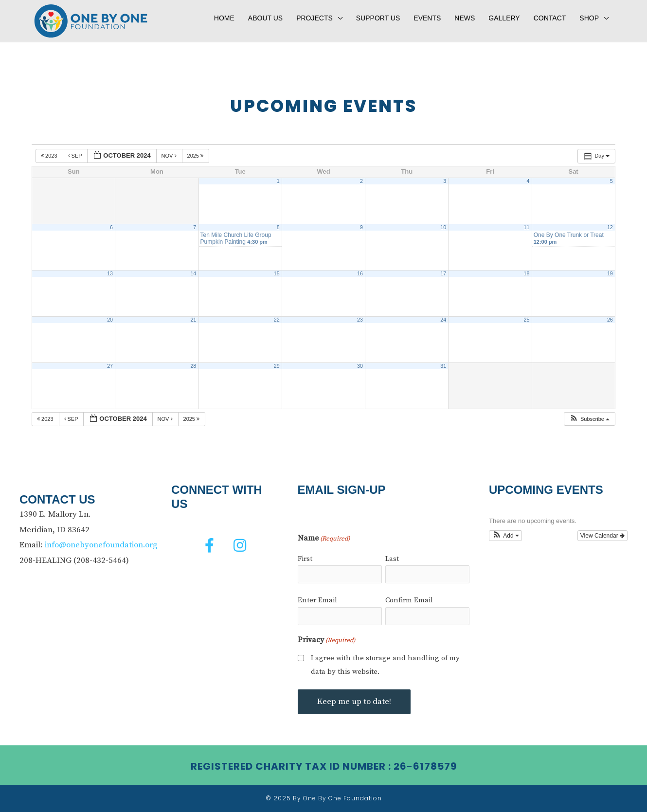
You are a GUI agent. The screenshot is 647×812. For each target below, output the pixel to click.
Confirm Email (409, 600)
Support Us (378, 18)
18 (527, 273)
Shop (589, 18)
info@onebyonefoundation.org (101, 545)
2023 (50, 156)
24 (443, 320)
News (465, 18)
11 (527, 227)
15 (277, 273)
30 (360, 366)
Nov (170, 156)
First (305, 559)
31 (443, 366)
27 (110, 366)
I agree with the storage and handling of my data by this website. (385, 665)
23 (360, 320)
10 (443, 227)
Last (392, 559)
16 (360, 273)
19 (610, 273)
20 (110, 320)
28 (193, 366)
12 (610, 227)
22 (277, 320)
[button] (589, 419)
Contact (550, 18)
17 (443, 273)
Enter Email (317, 600)
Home (224, 18)
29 (277, 366)
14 (193, 273)
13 (110, 273)
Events (427, 18)
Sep (76, 156)
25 (527, 320)
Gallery (504, 18)
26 (610, 320)
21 (193, 320)
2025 (196, 156)
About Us (265, 18)
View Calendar (602, 536)
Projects (315, 18)
